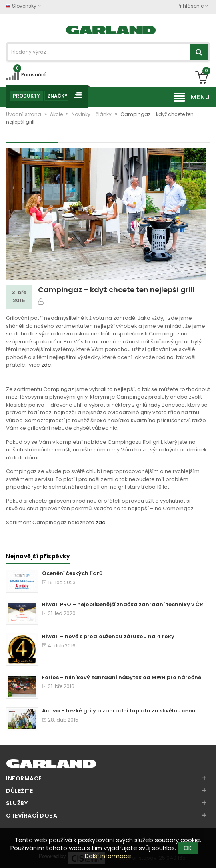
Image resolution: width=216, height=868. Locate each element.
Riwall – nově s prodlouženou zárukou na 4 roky (108, 636)
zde (46, 365)
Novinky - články (92, 114)
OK (188, 848)
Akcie (57, 114)
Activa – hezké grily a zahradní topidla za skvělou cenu (119, 711)
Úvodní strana (24, 114)
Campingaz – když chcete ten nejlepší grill (116, 290)
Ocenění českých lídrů (72, 573)
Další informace (108, 856)
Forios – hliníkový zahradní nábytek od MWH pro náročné (122, 677)
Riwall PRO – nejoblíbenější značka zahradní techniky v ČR (123, 604)
